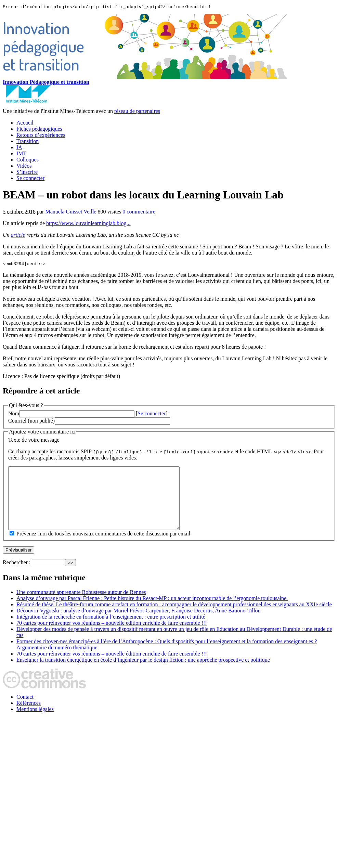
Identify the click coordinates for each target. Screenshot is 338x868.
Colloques (28, 161)
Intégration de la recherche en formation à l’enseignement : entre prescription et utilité (111, 631)
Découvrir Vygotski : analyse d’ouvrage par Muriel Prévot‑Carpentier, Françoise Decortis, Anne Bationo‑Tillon (138, 625)
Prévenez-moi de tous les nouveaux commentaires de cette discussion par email (103, 548)
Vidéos (24, 167)
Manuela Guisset (64, 213)
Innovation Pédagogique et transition (46, 83)
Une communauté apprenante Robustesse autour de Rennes (81, 606)
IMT (21, 154)
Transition (28, 142)
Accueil (25, 124)
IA (19, 148)
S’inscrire (27, 173)
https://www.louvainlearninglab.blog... (88, 224)
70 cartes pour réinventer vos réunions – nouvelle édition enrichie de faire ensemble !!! (112, 637)
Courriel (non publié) (31, 423)
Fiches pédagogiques (39, 130)
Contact (25, 711)
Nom (14, 416)
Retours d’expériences (41, 136)
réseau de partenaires (137, 112)
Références (29, 717)
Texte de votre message (34, 442)
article (18, 236)
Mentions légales (35, 723)
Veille (90, 213)
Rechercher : (17, 577)
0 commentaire (139, 213)
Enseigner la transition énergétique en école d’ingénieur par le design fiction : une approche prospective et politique (143, 674)
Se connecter (30, 179)
